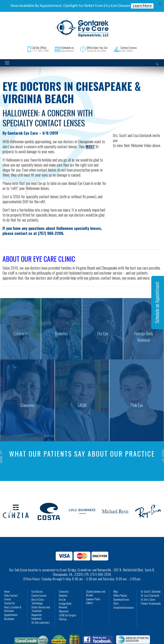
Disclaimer (9, 619)
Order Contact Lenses (11, 597)
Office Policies (120, 595)
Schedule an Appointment (157, 302)
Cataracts (64, 591)
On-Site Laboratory (40, 622)
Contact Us (10, 603)
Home (7, 591)
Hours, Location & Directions (13, 609)
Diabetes (63, 595)
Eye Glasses (37, 591)
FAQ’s (116, 603)
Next (154, 511)
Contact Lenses (39, 595)
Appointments (11, 615)
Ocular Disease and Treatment (41, 609)
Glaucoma (64, 611)
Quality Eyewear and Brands (96, 593)
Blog (116, 591)
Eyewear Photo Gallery (93, 601)
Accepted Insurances (124, 607)
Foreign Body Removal (65, 605)
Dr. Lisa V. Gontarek (150, 595)
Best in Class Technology (38, 601)
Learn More (142, 6)
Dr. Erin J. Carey (148, 599)
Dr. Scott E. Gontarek (151, 591)
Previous (10, 511)
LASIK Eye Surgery (68, 615)
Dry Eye (62, 599)
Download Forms (121, 599)
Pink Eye (63, 619)
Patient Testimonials (151, 603)
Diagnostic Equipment (37, 617)
